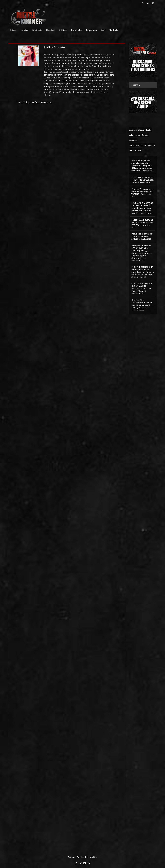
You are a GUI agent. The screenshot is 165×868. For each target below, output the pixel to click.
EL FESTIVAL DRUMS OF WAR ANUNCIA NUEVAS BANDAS (142, 221)
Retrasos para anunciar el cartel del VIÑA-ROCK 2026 (142, 178)
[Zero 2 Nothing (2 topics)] (135, 149)
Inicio (13, 29)
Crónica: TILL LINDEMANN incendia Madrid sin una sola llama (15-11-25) (142, 302)
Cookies (72, 856)
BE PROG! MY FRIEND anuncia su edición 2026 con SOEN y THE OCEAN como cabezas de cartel (142, 164)
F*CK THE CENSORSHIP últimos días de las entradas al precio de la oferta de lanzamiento (143, 270)
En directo (37, 29)
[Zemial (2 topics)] (148, 128)
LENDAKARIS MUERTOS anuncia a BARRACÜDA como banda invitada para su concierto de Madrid (142, 207)
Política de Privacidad (87, 856)
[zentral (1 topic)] (137, 134)
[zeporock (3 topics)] (133, 128)
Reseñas (50, 29)
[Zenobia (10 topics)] (145, 134)
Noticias (24, 29)
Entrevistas (77, 29)
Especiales (91, 29)
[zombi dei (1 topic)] (133, 139)
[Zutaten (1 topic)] (152, 144)
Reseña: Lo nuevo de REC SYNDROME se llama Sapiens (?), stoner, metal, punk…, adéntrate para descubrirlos (142, 251)
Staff (103, 29)
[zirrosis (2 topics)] (141, 128)
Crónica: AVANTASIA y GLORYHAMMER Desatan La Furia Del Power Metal (142, 286)
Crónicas (63, 29)
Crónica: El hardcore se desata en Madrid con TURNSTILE (142, 190)
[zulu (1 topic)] (131, 134)
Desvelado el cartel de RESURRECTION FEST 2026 (142, 235)
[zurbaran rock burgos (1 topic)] (138, 144)
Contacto (114, 29)
